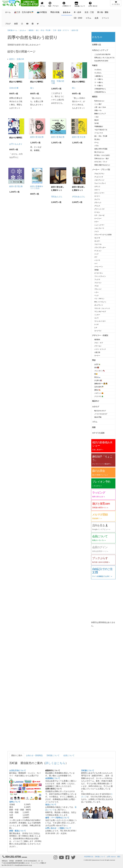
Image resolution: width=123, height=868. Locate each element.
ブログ (8, 24)
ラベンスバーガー (100, 321)
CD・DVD (78, 18)
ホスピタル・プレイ (101, 162)
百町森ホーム (12, 30)
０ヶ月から (98, 70)
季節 (94, 360)
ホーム (8, 12)
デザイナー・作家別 (100, 335)
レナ (96, 328)
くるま (97, 117)
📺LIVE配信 (42, 12)
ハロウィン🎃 (99, 393)
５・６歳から (99, 86)
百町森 (97, 270)
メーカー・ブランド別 (101, 170)
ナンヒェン (98, 251)
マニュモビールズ (100, 312)
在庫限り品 (97, 45)
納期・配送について (18, 831)
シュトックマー (99, 225)
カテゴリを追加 (98, 433)
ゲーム (97, 143)
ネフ (96, 257)
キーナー (97, 196)
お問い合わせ (111, 857)
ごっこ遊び (98, 104)
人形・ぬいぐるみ (100, 107)
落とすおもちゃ (99, 152)
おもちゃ (67, 12)
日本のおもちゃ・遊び (102, 158)
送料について (15, 802)
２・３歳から (99, 79)
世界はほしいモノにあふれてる (104, 58)
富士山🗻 (97, 377)
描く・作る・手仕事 (43, 30)
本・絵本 (77, 12)
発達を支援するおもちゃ (102, 165)
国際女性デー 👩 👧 (101, 384)
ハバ (96, 263)
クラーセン (98, 346)
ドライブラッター (100, 247)
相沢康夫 (97, 340)
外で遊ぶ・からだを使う (102, 155)
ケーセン (97, 212)
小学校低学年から (100, 89)
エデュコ (97, 186)
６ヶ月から (98, 73)
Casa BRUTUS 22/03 (101, 61)
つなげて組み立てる (101, 130)
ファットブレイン (100, 276)
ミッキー (97, 315)
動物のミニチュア (100, 114)
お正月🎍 (97, 364)
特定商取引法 (89, 857)
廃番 (94, 427)
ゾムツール (98, 244)
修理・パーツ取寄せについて (57, 818)
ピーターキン (99, 273)
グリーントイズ (99, 209)
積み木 (97, 120)
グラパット (98, 203)
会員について (69, 755)
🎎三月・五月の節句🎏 (24, 12)
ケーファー (98, 219)
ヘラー (97, 292)
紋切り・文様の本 (17, 59)
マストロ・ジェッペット (102, 308)
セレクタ (97, 238)
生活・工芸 (89, 12)
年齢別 (95, 65)
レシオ (97, 324)
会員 (96, 18)
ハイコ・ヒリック (100, 349)
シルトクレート (99, 228)
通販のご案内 (17, 755)
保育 (16, 24)
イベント (105, 18)
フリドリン (98, 283)
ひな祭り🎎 (98, 380)
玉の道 (97, 123)
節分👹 (97, 368)
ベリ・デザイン (99, 299)
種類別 (31, 30)
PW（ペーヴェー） (101, 302)
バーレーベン (99, 267)
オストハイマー (99, 193)
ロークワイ (98, 331)
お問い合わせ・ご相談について (58, 828)
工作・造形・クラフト (61, 30)
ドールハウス (99, 133)
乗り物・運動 (103, 12)
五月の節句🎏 (99, 387)
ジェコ (97, 231)
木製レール (98, 110)
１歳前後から (99, 76)
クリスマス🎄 (99, 396)
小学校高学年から (100, 92)
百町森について (53, 755)
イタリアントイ (99, 180)
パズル (97, 146)
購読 (119, 857)
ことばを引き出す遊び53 (102, 54)
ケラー (97, 222)
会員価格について (53, 778)
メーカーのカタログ (101, 414)
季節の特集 (55, 12)
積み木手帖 (98, 417)
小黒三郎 (97, 352)
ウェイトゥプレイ (100, 183)
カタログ (96, 407)
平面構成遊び (99, 126)
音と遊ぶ (97, 139)
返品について (51, 805)
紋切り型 (75, 30)
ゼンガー (97, 241)
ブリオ (97, 286)
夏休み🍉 (97, 390)
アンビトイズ (99, 177)
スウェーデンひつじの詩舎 (103, 235)
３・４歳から (99, 82)
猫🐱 (96, 374)
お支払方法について (18, 770)
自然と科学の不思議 (101, 149)
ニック (97, 254)
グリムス (97, 206)
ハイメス (97, 260)
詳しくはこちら (55, 763)
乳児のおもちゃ (99, 101)
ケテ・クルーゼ (99, 215)
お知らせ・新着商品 (34, 755)
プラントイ (98, 289)
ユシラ (97, 318)
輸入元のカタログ (100, 411)
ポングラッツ (99, 305)
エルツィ (97, 190)
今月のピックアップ (100, 50)
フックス (97, 279)
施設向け (96, 401)
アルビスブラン (99, 174)
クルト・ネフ (99, 343)
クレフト (97, 199)
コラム (88, 18)
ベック (97, 295)
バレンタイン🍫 (100, 371)
